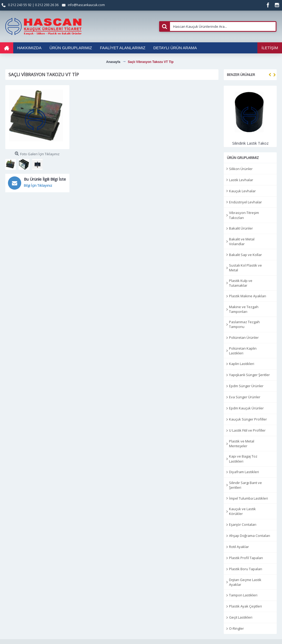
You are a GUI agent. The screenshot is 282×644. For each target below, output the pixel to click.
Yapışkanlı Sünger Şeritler (249, 375)
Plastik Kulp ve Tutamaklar (241, 283)
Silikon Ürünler (241, 169)
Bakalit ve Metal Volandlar (242, 241)
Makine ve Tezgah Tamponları (244, 309)
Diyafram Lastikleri (244, 472)
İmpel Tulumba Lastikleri (249, 498)
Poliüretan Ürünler (244, 337)
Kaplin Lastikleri (242, 364)
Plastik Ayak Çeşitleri (245, 606)
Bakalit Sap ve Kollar (245, 255)
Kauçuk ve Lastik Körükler (242, 511)
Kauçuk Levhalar (242, 191)
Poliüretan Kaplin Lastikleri (243, 351)
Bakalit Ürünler (241, 228)
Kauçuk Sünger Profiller (248, 419)
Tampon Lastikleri (243, 595)
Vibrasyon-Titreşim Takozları (244, 215)
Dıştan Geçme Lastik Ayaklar (245, 582)
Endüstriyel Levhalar (245, 202)
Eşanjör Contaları (243, 524)
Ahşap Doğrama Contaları (250, 536)
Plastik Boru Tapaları (246, 569)
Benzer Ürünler (241, 75)
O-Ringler (236, 628)
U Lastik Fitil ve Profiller (247, 430)
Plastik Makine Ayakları (248, 296)
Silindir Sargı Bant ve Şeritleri (245, 485)
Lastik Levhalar (241, 180)
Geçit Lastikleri (241, 617)
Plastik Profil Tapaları (246, 558)
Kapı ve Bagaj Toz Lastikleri (243, 459)
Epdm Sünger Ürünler (246, 386)
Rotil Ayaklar (239, 547)
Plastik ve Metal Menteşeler (242, 444)
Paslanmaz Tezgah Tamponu (244, 324)
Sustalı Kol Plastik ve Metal (245, 268)
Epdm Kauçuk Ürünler (246, 408)
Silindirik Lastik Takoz (250, 143)
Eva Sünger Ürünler (245, 397)
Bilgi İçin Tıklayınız (38, 185)
